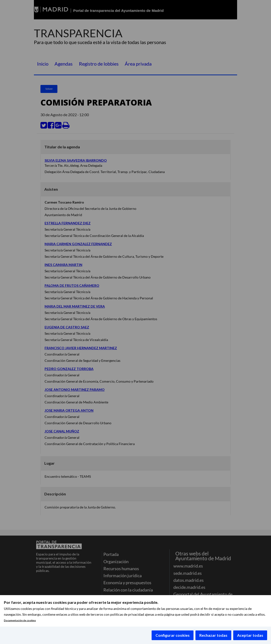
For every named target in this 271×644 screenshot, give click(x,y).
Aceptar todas (250, 635)
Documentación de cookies (20, 620)
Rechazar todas (213, 635)
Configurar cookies (173, 635)
